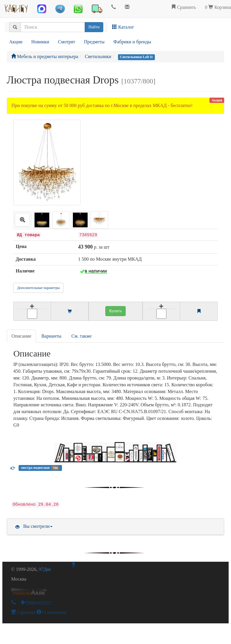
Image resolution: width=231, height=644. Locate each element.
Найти (94, 27)
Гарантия (23, 612)
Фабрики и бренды (132, 42)
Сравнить (184, 7)
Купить (115, 311)
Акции (16, 42)
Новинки (40, 42)
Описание (21, 336)
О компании (52, 612)
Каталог (123, 27)
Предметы (94, 42)
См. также (82, 336)
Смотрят (67, 42)
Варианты (51, 336)
